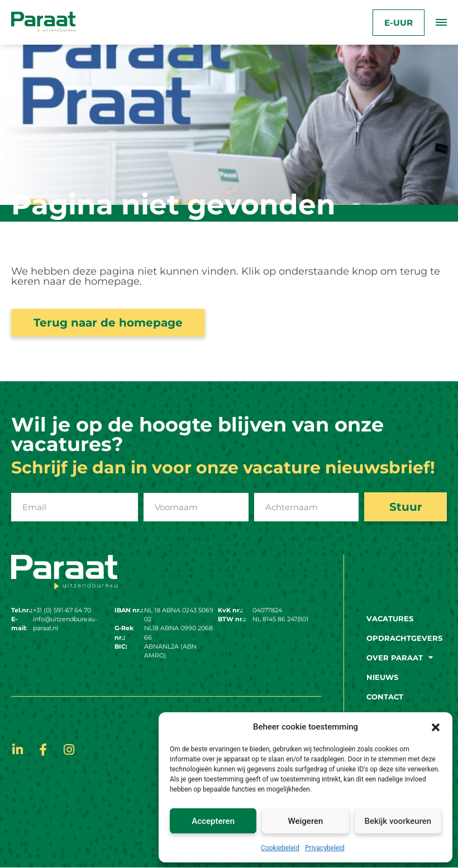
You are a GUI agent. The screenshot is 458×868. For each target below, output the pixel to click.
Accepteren (213, 821)
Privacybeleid (325, 848)
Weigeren (306, 821)
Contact (385, 697)
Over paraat (400, 658)
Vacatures (390, 618)
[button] (436, 727)
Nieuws (382, 677)
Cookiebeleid (280, 848)
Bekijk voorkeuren (398, 821)
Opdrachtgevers (404, 638)
